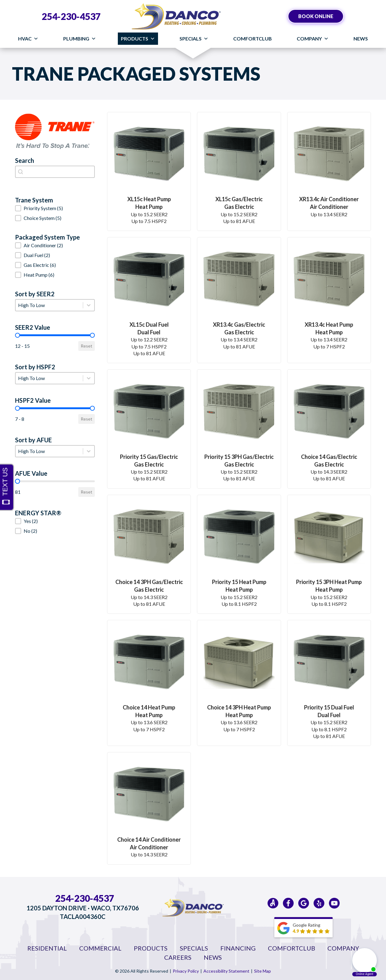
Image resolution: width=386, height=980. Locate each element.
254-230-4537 (71, 16)
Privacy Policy (186, 971)
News (361, 38)
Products (138, 39)
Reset (87, 346)
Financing (238, 948)
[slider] (17, 335)
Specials (194, 39)
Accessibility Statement (226, 971)
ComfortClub (253, 38)
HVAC (28, 39)
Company (313, 39)
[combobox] (55, 172)
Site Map (262, 971)
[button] (55, 208)
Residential (47, 948)
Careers (178, 957)
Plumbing (80, 39)
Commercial (100, 948)
